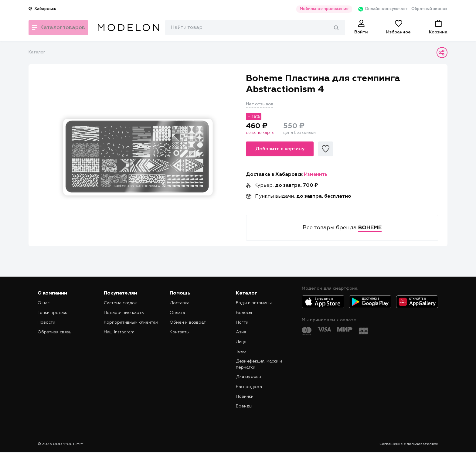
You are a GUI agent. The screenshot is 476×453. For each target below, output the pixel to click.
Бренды (244, 406)
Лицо (241, 342)
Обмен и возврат (188, 322)
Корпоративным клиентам (131, 322)
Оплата (177, 313)
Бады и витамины (254, 303)
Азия (241, 332)
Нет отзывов (260, 104)
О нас (44, 303)
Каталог (37, 52)
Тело (241, 352)
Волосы (244, 313)
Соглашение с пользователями (409, 444)
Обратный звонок (429, 9)
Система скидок (120, 303)
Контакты (180, 332)
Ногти (242, 322)
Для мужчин (248, 377)
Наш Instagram (119, 332)
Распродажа (249, 387)
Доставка (180, 303)
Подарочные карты (124, 313)
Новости (46, 322)
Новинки (245, 397)
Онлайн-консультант (379, 9)
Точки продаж (52, 313)
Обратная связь (54, 332)
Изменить (316, 175)
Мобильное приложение (318, 9)
